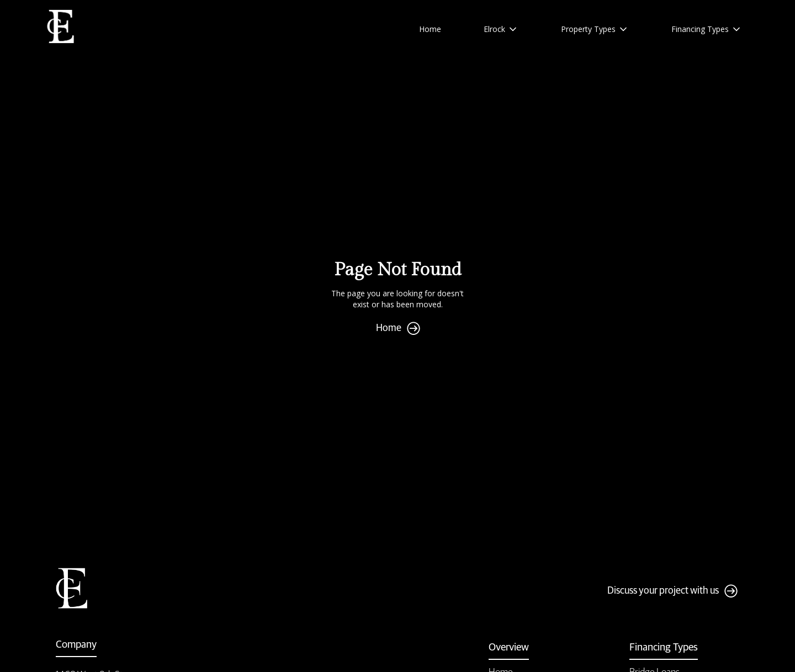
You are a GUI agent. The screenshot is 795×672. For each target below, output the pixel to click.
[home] (61, 27)
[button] (501, 29)
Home (430, 29)
